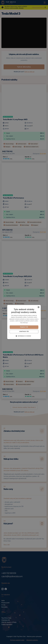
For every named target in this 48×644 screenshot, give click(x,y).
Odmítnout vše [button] (24, 331)
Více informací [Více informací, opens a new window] (24, 323)
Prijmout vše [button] (24, 327)
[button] (24, 336)
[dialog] (24, 322)
